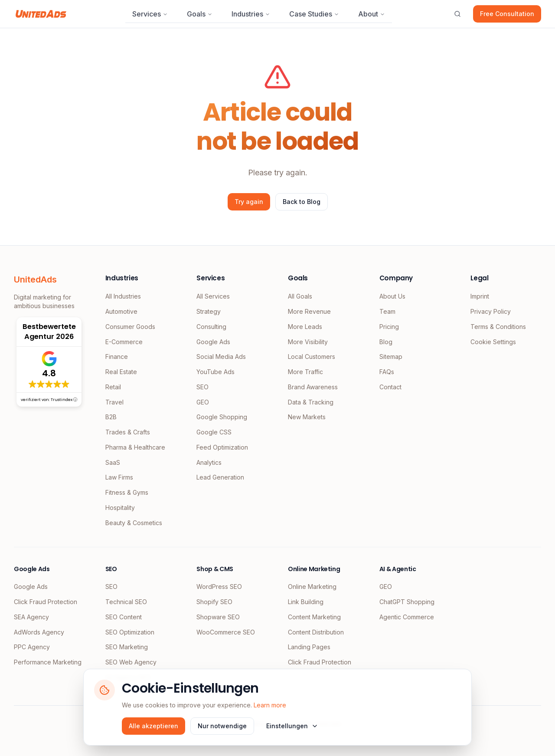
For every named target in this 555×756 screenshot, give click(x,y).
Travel (114, 402)
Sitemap (391, 357)
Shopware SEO (218, 617)
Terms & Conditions (498, 327)
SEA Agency (31, 617)
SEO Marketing (127, 647)
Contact (390, 387)
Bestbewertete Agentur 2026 (49, 332)
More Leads (305, 327)
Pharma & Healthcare (135, 447)
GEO (203, 402)
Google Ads (213, 342)
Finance (117, 357)
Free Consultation (507, 14)
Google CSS (214, 432)
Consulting (211, 327)
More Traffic (305, 372)
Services (150, 14)
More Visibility (308, 342)
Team (387, 311)
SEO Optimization (130, 632)
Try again (249, 202)
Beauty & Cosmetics (134, 523)
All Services (213, 296)
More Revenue (309, 311)
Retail (113, 387)
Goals (200, 14)
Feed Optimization (222, 447)
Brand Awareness (313, 387)
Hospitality (120, 508)
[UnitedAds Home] (41, 14)
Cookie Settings (493, 342)
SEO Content (124, 617)
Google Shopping (222, 417)
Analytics (209, 462)
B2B (111, 417)
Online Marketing (312, 587)
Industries (251, 14)
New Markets (307, 417)
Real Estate (121, 372)
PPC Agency (32, 647)
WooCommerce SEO (226, 632)
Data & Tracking (311, 402)
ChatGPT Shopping (407, 602)
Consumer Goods (130, 327)
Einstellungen (292, 726)
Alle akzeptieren (153, 726)
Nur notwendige (222, 726)
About (372, 14)
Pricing (389, 327)
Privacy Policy (491, 311)
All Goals (300, 296)
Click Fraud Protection (46, 602)
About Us (392, 296)
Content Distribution (316, 632)
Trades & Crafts (128, 432)
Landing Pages (309, 647)
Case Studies (314, 14)
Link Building (306, 602)
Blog (386, 342)
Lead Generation (220, 477)
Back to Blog (302, 202)
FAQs (387, 372)
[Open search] (457, 14)
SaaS (113, 462)
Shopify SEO (214, 602)
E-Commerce (124, 342)
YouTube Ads (215, 372)
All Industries (123, 296)
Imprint (480, 296)
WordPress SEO (219, 587)
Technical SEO (126, 602)
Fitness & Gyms (127, 492)
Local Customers (312, 357)
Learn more (270, 705)
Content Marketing (314, 617)
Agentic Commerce (407, 617)
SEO (202, 387)
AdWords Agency (39, 632)
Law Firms (119, 477)
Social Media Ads (221, 357)
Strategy (209, 311)
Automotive (121, 311)
